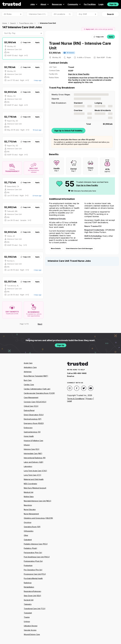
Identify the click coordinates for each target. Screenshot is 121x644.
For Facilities (90, 4)
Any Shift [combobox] (83, 14)
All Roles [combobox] (8, 14)
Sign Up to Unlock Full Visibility (68, 131)
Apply (37, 42)
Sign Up (113, 4)
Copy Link (25, 42)
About (45, 4)
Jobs (34, 4)
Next (40, 324)
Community (74, 4)
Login (101, 4)
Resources (58, 4)
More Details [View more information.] (56, 248)
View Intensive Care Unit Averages (79, 248)
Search (110, 14)
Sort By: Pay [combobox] (10, 33)
